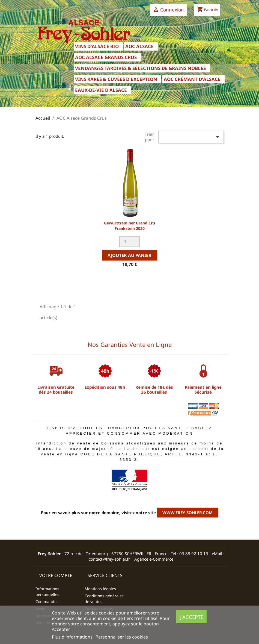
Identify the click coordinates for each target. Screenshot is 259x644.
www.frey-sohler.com (187, 513)
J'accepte (192, 617)
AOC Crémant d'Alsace (192, 79)
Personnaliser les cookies (122, 637)
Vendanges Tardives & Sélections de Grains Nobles (140, 68)
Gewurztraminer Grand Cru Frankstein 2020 (129, 226)
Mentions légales (100, 589)
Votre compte (56, 575)
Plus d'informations (73, 637)
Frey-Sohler (49, 554)
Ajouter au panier (129, 255)
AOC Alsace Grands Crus (106, 57)
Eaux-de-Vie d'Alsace (101, 90)
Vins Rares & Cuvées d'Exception (116, 79)
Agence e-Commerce (154, 559)
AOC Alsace (139, 46)
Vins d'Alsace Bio (97, 46)
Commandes (47, 601)
